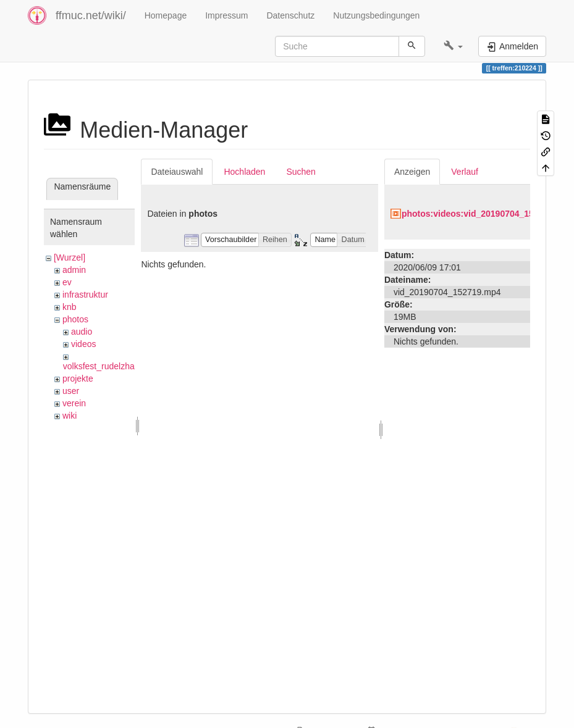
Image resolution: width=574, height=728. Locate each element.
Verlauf (465, 172)
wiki (70, 416)
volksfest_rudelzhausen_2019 (120, 366)
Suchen (301, 172)
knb (70, 307)
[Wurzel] (70, 257)
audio (82, 332)
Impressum (226, 15)
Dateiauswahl (177, 172)
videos (83, 344)
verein (74, 403)
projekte (78, 379)
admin (74, 270)
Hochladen (244, 172)
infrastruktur (85, 295)
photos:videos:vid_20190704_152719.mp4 (487, 214)
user (71, 391)
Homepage (166, 15)
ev (67, 282)
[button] (453, 46)
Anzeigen (412, 172)
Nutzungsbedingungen (376, 15)
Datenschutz (290, 15)
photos (75, 319)
